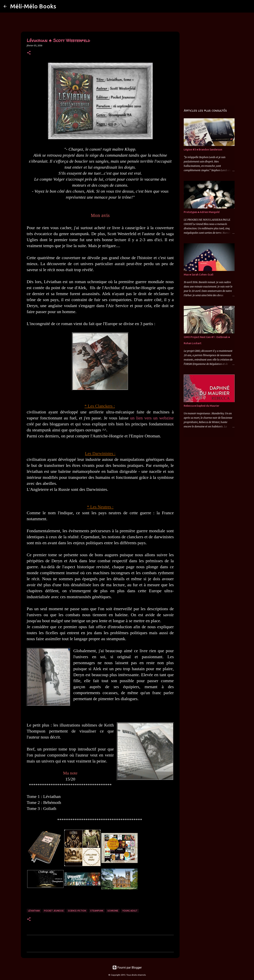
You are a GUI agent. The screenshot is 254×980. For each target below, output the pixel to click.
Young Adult (130, 911)
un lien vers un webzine (152, 418)
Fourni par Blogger (127, 967)
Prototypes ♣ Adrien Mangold (202, 212)
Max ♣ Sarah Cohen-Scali (199, 275)
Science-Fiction (77, 911)
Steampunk (97, 911)
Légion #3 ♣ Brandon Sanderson (203, 150)
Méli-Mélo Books (33, 6)
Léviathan (34, 911)
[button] (29, 53)
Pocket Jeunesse (54, 911)
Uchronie (113, 911)
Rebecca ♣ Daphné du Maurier (202, 406)
